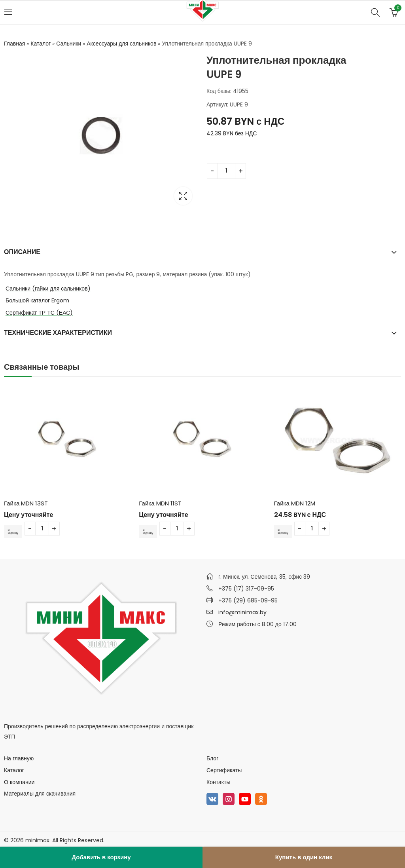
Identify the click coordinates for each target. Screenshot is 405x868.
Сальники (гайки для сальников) (48, 289)
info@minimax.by (242, 612)
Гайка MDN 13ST (26, 503)
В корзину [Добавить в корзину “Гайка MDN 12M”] (286, 531)
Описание (22, 252)
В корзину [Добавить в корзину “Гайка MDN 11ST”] (151, 531)
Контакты (218, 782)
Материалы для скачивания (40, 794)
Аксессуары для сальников (121, 44)
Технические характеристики (58, 333)
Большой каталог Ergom (37, 300)
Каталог (41, 44)
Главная (14, 44)
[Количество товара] (226, 171)
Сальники (69, 44)
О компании (19, 782)
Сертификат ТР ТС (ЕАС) (39, 313)
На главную (19, 758)
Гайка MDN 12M (295, 503)
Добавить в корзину (101, 857)
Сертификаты (224, 770)
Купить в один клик (304, 857)
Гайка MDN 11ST (160, 503)
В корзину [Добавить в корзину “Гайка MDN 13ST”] (16, 531)
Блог (212, 758)
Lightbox (183, 196)
